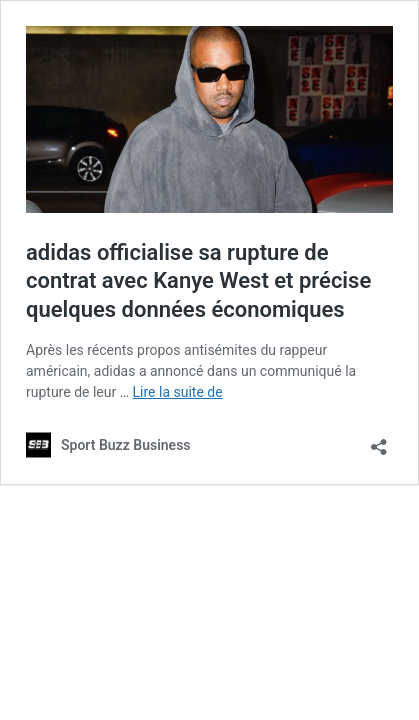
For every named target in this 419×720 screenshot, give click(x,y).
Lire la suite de (178, 392)
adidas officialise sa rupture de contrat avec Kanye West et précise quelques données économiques (198, 281)
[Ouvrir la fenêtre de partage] (379, 440)
